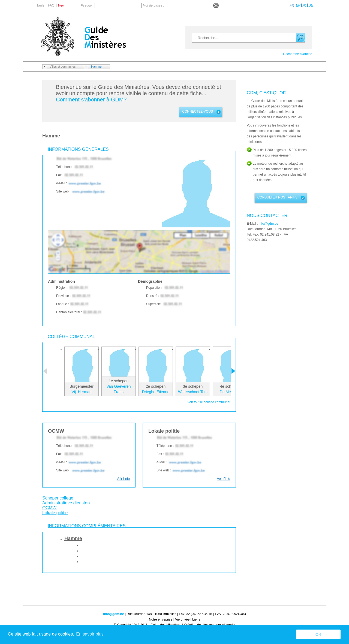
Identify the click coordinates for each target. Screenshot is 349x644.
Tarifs (40, 5)
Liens (196, 619)
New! (62, 5)
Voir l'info (123, 479)
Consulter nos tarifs (277, 197)
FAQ (51, 5)
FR (292, 5)
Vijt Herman (82, 392)
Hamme (96, 67)
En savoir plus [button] (90, 634)
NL (304, 5)
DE (311, 5)
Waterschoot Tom (193, 392)
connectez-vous (198, 112)
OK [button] (318, 634)
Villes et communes (63, 67)
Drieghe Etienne (156, 392)
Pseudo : (88, 5)
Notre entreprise (161, 619)
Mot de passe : (154, 5)
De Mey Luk (230, 392)
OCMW (49, 508)
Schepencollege (58, 498)
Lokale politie (55, 513)
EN (298, 5)
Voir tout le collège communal (209, 402)
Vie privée (182, 619)
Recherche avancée (298, 54)
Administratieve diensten (66, 503)
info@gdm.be (269, 224)
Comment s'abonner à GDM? (91, 100)
